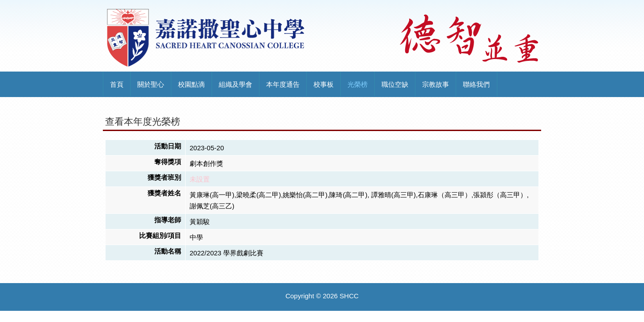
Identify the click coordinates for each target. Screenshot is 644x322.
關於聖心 (151, 84)
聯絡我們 (476, 84)
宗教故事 (436, 84)
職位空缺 (395, 84)
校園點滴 (191, 84)
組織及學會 (235, 84)
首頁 (117, 84)
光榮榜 (358, 84)
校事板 (324, 84)
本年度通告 (283, 84)
